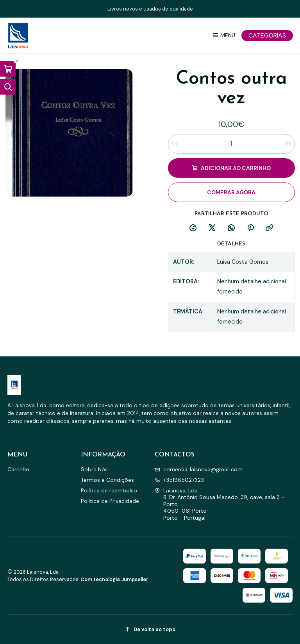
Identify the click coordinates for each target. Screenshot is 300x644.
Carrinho (18, 469)
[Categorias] (267, 36)
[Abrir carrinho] (8, 69)
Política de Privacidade (110, 501)
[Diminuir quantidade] (175, 144)
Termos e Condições (107, 480)
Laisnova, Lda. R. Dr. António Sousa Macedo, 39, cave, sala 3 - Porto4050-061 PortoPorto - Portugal (220, 504)
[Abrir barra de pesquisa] (8, 87)
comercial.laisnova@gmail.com (199, 469)
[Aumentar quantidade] (288, 144)
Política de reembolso (109, 490)
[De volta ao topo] (150, 629)
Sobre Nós (94, 469)
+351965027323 (179, 480)
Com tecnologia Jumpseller (114, 579)
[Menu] (224, 35)
